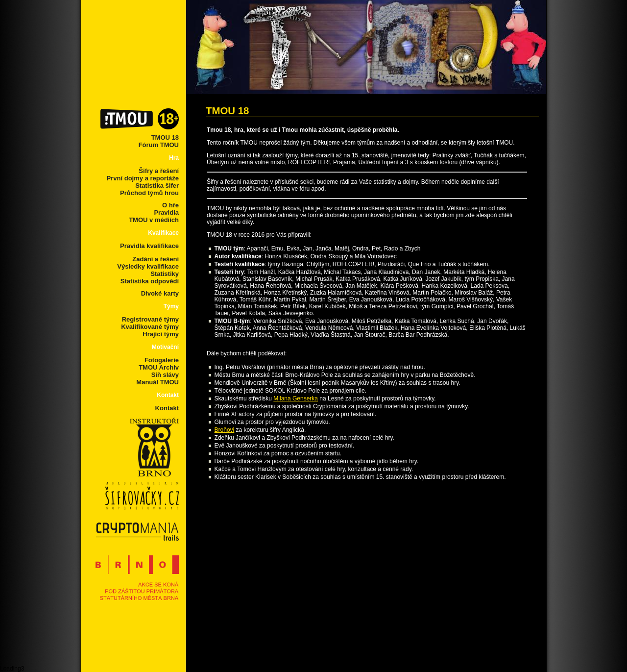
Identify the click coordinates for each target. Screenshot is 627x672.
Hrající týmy (161, 334)
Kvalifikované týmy (150, 327)
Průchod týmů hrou (149, 193)
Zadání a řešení (156, 259)
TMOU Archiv (159, 367)
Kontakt (167, 408)
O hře (170, 205)
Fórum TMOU (159, 145)
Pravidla (166, 212)
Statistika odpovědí (150, 281)
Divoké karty (160, 293)
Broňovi (225, 430)
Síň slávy (165, 375)
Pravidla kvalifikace (149, 246)
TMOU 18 (165, 137)
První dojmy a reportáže (143, 178)
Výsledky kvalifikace (148, 266)
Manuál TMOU (157, 382)
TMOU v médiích (154, 220)
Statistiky (165, 274)
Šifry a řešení (159, 171)
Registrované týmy (150, 319)
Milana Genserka (296, 398)
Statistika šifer (157, 186)
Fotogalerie (162, 360)
